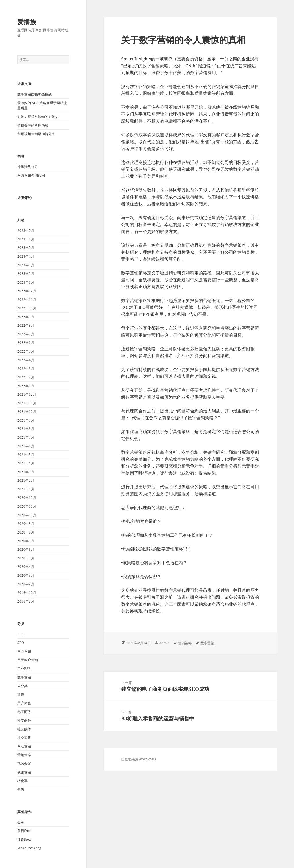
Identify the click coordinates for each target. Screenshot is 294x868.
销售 (21, 789)
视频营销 (24, 772)
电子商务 (24, 712)
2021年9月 (26, 420)
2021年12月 (27, 394)
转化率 (22, 781)
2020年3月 (26, 575)
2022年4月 (26, 360)
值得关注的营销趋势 (33, 125)
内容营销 (24, 651)
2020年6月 (26, 549)
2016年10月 (27, 593)
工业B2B (24, 669)
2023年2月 (26, 274)
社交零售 (24, 738)
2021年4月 (26, 463)
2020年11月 (27, 506)
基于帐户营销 (28, 660)
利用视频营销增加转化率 (36, 134)
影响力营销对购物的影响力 (38, 117)
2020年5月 (26, 558)
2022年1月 (26, 386)
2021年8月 (26, 429)
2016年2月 (26, 601)
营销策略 (24, 755)
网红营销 (24, 746)
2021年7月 (26, 437)
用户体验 (24, 703)
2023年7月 (26, 231)
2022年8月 (26, 325)
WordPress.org (29, 848)
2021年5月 (26, 455)
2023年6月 (26, 239)
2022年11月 (27, 300)
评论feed (24, 839)
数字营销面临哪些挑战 (34, 94)
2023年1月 (26, 282)
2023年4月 (26, 256)
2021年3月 (26, 472)
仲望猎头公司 (28, 167)
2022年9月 (26, 317)
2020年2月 (26, 584)
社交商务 (24, 720)
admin (164, 643)
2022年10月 (27, 308)
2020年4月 (26, 567)
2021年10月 (27, 412)
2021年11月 (27, 403)
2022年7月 (26, 334)
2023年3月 (26, 265)
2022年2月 (26, 377)
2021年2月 (26, 480)
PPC (20, 634)
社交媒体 (24, 729)
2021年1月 (26, 489)
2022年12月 (27, 291)
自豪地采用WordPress (139, 759)
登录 (21, 822)
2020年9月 (26, 524)
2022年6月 (26, 343)
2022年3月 (26, 369)
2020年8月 (26, 532)
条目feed (24, 831)
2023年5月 (26, 248)
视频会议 (24, 763)
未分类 (22, 686)
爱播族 (27, 22)
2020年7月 (26, 541)
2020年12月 (27, 498)
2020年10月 (27, 515)
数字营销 (24, 677)
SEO (21, 643)
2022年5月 (26, 351)
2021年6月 (26, 446)
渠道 (21, 694)
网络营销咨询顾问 (31, 175)
